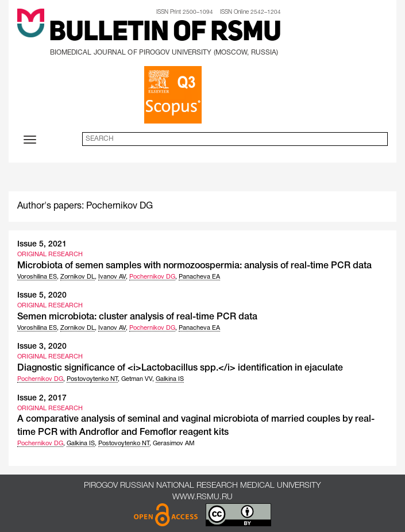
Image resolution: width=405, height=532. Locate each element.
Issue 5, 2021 (42, 244)
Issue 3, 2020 (42, 347)
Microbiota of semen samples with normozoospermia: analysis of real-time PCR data (194, 266)
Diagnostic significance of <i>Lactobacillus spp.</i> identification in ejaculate (180, 368)
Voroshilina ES (37, 277)
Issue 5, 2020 (42, 296)
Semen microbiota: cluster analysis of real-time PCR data (137, 317)
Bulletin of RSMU (165, 33)
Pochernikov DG (152, 277)
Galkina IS (170, 379)
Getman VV (137, 379)
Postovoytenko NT (92, 379)
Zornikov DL (78, 277)
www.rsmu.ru (203, 497)
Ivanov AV (112, 277)
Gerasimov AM (174, 444)
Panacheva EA (199, 277)
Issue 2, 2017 (42, 398)
